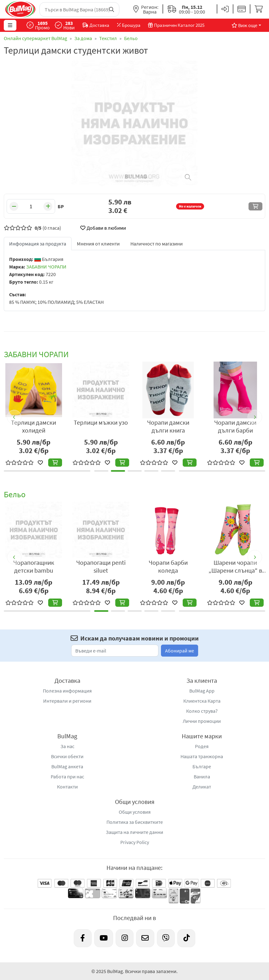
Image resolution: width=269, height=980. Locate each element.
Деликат (202, 787)
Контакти (67, 787)
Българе (202, 766)
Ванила (202, 776)
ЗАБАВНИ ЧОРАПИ (46, 267)
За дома (83, 38)
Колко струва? (202, 711)
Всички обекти (67, 756)
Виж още (244, 25)
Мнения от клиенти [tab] (98, 244)
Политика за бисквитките (135, 822)
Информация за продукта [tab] (38, 244)
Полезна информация (67, 691)
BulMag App (202, 691)
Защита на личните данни (134, 832)
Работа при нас (67, 776)
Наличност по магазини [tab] (157, 244)
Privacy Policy (135, 842)
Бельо (131, 38)
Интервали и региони (67, 701)
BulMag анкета (67, 766)
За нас (67, 746)
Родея (202, 746)
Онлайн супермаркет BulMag (35, 38)
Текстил (108, 38)
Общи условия (135, 812)
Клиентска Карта (202, 701)
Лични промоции (202, 721)
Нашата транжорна (202, 756)
